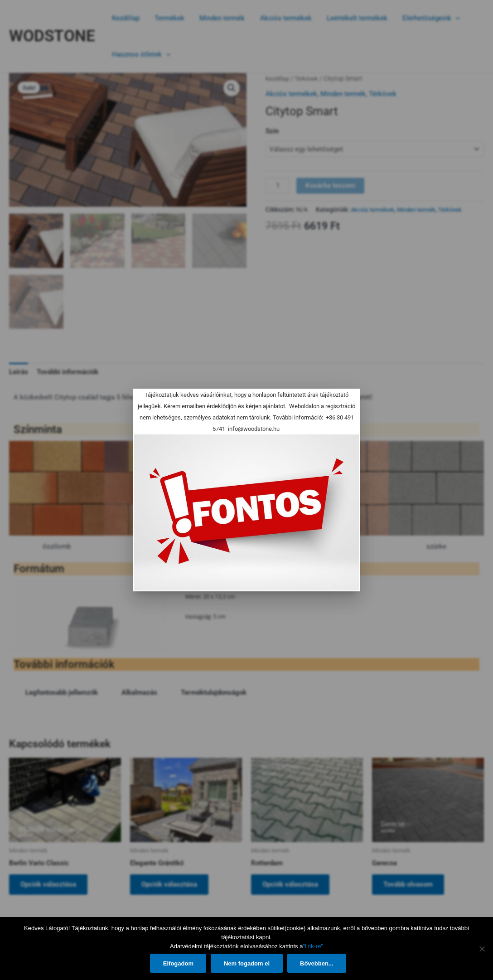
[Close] (348, 401)
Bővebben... (319, 963)
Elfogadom (177, 963)
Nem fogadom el (247, 963)
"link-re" (313, 946)
